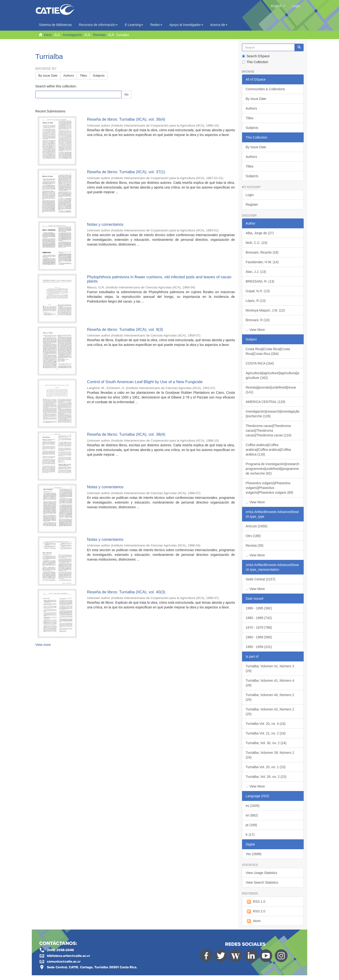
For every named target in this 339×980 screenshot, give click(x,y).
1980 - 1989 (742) (259, 618)
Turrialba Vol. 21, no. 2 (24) (266, 733)
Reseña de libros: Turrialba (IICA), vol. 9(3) (125, 330)
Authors (69, 76)
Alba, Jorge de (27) (260, 233)
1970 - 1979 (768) (259, 627)
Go (126, 94)
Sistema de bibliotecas (55, 25)
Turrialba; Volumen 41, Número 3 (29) (270, 668)
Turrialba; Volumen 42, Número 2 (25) (270, 712)
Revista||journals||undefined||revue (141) (271, 390)
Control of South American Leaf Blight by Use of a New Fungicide (145, 382)
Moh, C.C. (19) (257, 243)
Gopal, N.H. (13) (258, 291)
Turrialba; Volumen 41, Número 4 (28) (270, 683)
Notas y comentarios (105, 224)
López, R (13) (256, 301)
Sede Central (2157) (261, 579)
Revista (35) (255, 545)
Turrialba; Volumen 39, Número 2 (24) (270, 755)
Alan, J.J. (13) (256, 272)
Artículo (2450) (257, 526)
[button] (278, 6)
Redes (156, 25)
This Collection (255, 62)
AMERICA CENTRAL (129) (266, 402)
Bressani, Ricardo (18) (262, 252)
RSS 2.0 (256, 911)
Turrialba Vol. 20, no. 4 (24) (266, 724)
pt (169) (251, 825)
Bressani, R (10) (258, 320)
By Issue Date (48, 76)
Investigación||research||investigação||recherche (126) (273, 414)
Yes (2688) (254, 854)
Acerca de (219, 25)
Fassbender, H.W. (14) (262, 262)
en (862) (252, 815)
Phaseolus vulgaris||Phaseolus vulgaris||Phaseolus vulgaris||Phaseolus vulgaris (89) (270, 488)
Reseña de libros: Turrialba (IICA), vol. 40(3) (126, 592)
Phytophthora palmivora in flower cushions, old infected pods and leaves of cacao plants (159, 279)
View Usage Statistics (262, 873)
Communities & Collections (265, 89)
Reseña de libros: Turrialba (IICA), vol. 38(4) (126, 434)
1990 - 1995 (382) (259, 608)
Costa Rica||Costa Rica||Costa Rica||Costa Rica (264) (268, 351)
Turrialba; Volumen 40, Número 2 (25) (270, 697)
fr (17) (250, 835)
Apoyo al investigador (186, 25)
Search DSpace (256, 56)
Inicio (48, 35)
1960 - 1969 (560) (259, 637)
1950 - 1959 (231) (259, 647)
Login (250, 195)
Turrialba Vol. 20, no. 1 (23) (266, 767)
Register (252, 205)
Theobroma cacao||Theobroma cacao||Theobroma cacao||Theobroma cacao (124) (269, 431)
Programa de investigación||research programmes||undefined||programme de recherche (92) (273, 469)
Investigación (73, 35)
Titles (83, 76)
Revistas (100, 35)
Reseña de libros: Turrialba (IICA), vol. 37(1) (126, 172)
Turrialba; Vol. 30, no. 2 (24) (266, 743)
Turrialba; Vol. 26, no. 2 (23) (266, 777)
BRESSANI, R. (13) (260, 281)
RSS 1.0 (256, 902)
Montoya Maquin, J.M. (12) (265, 310)
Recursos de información (98, 25)
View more (43, 645)
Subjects (99, 76)
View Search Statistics (262, 882)
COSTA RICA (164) (260, 363)
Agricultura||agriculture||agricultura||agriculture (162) (272, 375)
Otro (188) (253, 536)
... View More (255, 330)
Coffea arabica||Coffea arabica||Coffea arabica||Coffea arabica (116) (268, 450)
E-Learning (134, 25)
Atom (253, 921)
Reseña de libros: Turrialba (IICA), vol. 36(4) (126, 119)
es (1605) (253, 806)
